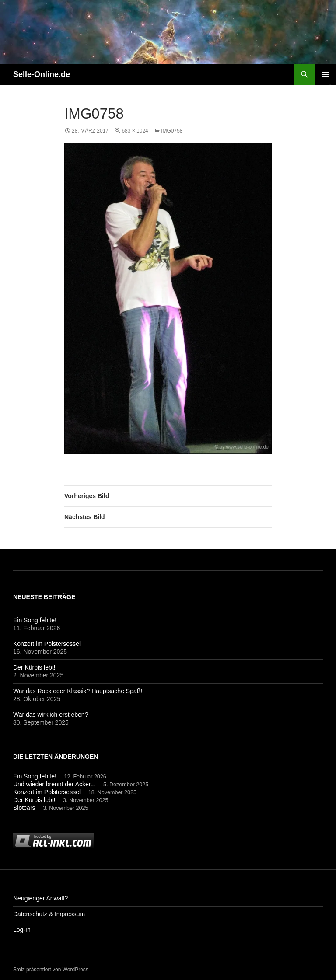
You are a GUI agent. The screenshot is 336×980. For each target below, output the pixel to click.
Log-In (22, 930)
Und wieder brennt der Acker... (54, 784)
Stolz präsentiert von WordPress (51, 970)
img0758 (172, 131)
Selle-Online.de (42, 74)
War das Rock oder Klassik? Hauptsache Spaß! (78, 691)
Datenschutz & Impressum (49, 914)
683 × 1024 (135, 131)
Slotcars (24, 808)
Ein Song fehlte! (35, 620)
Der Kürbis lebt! (34, 667)
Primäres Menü (325, 74)
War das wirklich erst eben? (51, 715)
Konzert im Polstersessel (47, 644)
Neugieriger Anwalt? (40, 898)
